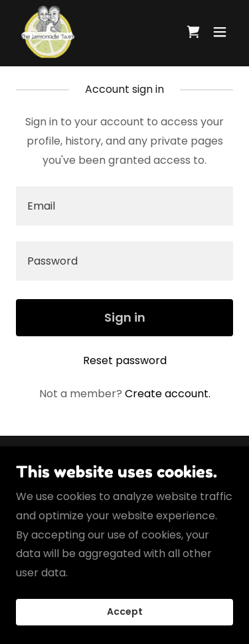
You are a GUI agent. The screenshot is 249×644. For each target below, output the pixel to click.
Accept (125, 630)
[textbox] (124, 206)
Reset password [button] (125, 360)
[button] (220, 32)
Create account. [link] (168, 394)
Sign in (125, 317)
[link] (48, 32)
